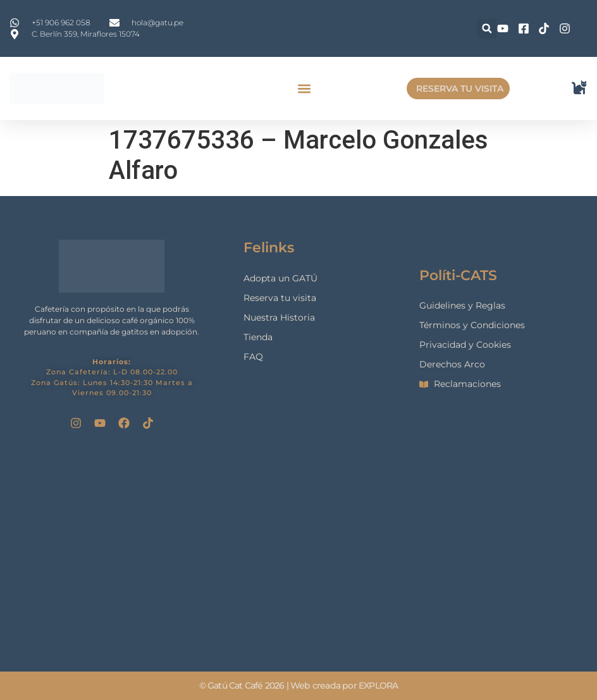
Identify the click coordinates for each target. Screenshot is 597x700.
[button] (487, 29)
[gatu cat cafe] (299, 550)
